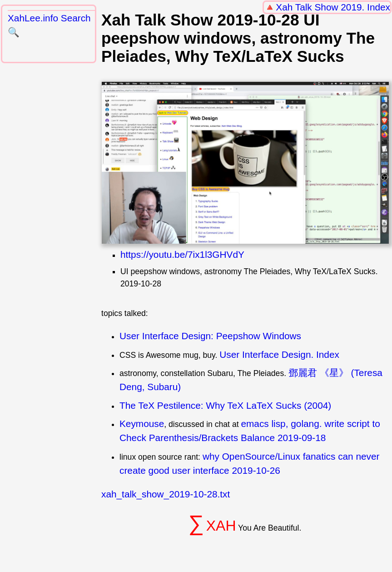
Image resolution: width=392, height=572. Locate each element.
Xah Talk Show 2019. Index (333, 7)
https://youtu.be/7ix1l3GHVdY (182, 254)
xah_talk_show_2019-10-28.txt (166, 494)
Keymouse (142, 424)
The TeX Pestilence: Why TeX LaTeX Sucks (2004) (225, 405)
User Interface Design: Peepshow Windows (210, 336)
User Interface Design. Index (279, 354)
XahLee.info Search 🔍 (49, 25)
